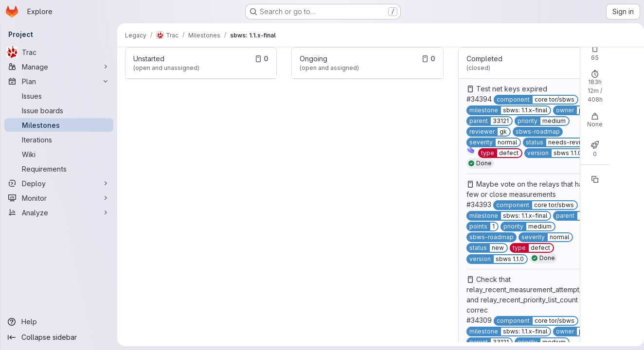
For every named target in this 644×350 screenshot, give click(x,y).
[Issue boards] (59, 110)
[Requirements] (59, 169)
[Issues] (59, 96)
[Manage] (59, 67)
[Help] (59, 322)
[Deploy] (59, 183)
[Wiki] (59, 154)
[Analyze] (59, 212)
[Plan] (59, 81)
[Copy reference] (591, 179)
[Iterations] (59, 140)
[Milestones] (59, 125)
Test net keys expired (509, 89)
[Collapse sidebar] (59, 337)
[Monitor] (59, 198)
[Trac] (59, 52)
